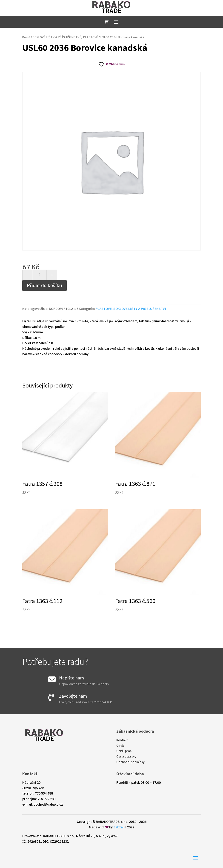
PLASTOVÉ (91, 37)
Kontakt (122, 740)
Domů (26, 37)
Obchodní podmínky (130, 762)
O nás (120, 746)
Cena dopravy (126, 756)
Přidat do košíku (44, 285)
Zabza (118, 827)
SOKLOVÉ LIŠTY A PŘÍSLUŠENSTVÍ (57, 37)
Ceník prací (124, 751)
